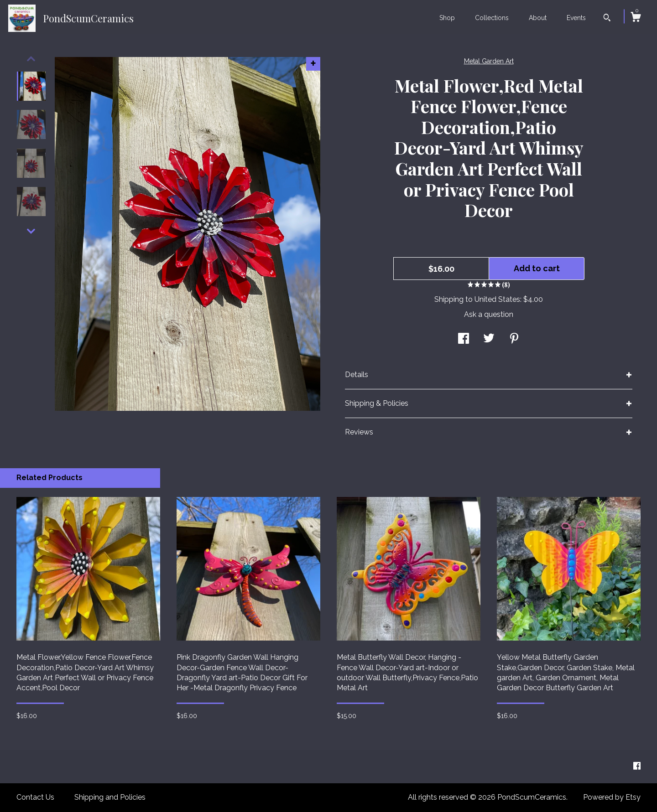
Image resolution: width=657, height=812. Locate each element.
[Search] (607, 19)
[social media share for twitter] (489, 339)
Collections (492, 18)
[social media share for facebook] (464, 339)
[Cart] (636, 18)
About (538, 18)
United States (497, 299)
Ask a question (489, 314)
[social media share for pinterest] (514, 339)
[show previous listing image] (31, 59)
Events (576, 18)
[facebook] (637, 766)
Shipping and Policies (110, 797)
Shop (447, 18)
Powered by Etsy (612, 797)
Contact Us (35, 797)
